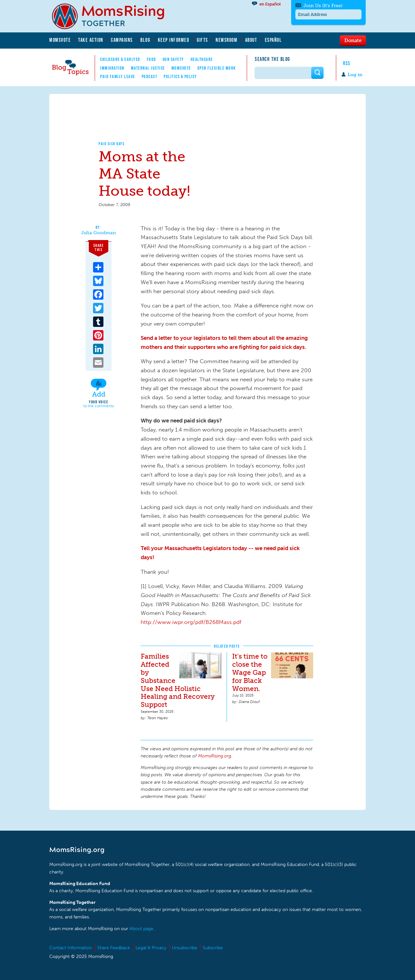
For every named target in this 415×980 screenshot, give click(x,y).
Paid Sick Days (112, 144)
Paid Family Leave (118, 76)
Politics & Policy (180, 76)
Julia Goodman (99, 233)
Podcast (150, 76)
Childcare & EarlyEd (120, 59)
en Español (270, 4)
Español (273, 40)
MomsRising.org (113, 16)
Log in (355, 75)
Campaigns (122, 40)
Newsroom (226, 40)
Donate (353, 40)
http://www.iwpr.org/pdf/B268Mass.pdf (191, 622)
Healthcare (202, 59)
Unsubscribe (184, 948)
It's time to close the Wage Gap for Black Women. (250, 672)
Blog (145, 40)
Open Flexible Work (217, 68)
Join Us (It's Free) (323, 6)
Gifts (202, 40)
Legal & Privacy (151, 948)
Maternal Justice (148, 68)
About (251, 40)
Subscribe (213, 948)
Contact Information (71, 948)
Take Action (91, 40)
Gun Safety (173, 59)
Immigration (112, 68)
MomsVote (60, 40)
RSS (347, 63)
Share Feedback (114, 948)
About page (141, 929)
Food (152, 59)
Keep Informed (174, 40)
